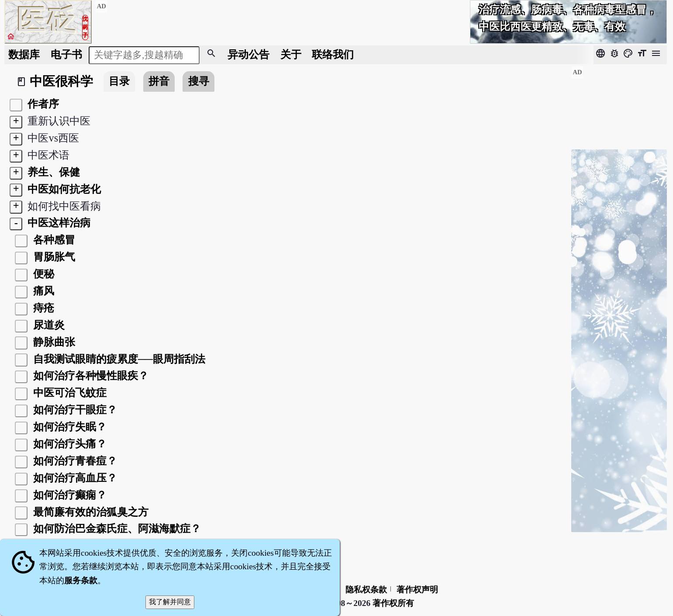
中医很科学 (61, 81)
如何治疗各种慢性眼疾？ (90, 375)
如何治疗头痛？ (69, 444)
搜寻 (199, 81)
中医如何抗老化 (63, 189)
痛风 (42, 291)
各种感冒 (53, 240)
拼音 (159, 81)
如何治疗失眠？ (69, 427)
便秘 (42, 274)
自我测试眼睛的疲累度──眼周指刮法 (118, 359)
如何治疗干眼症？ (74, 410)
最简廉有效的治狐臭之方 (90, 512)
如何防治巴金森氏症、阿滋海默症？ (116, 528)
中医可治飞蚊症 (69, 393)
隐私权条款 (366, 590)
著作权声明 (417, 590)
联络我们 (333, 54)
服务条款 (81, 580)
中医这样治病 (58, 223)
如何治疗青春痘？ (74, 461)
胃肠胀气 (53, 257)
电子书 (66, 54)
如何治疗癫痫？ (69, 495)
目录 (119, 81)
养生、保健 (52, 172)
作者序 (42, 104)
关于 (291, 54)
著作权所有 (393, 603)
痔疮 (42, 308)
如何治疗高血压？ (74, 478)
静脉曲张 (53, 342)
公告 (248, 54)
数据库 (24, 54)
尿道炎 (48, 325)
